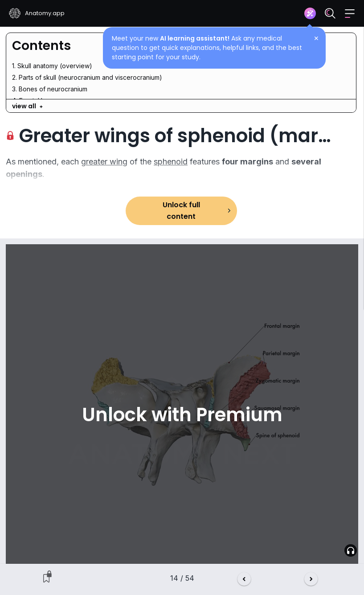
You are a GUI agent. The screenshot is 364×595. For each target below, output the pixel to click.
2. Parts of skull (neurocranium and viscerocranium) (87, 77)
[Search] (330, 13)
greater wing (104, 162)
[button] (350, 14)
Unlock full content (181, 211)
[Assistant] (310, 13)
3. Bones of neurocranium (50, 89)
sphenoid (171, 162)
